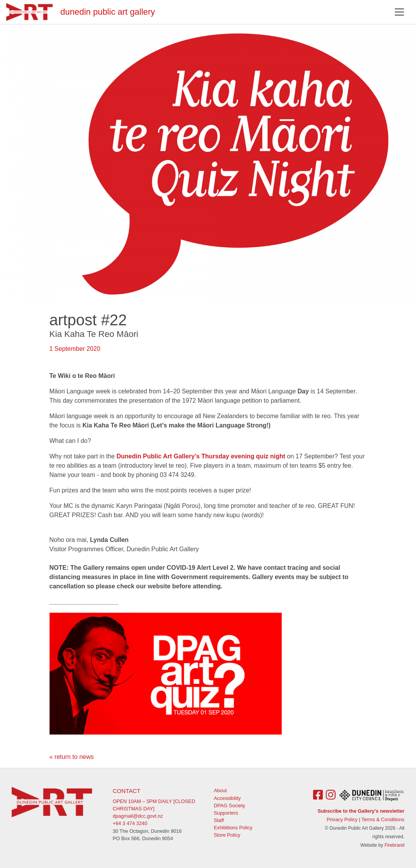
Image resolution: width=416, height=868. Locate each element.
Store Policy (227, 835)
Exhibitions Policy (233, 828)
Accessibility (228, 798)
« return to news (72, 757)
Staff (219, 820)
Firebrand (395, 845)
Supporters (226, 813)
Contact (126, 791)
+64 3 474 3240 (130, 823)
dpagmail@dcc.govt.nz (138, 816)
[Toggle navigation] (399, 12)
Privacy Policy (342, 819)
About (220, 790)
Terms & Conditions (383, 819)
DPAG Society (230, 806)
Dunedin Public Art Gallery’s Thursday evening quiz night (201, 456)
